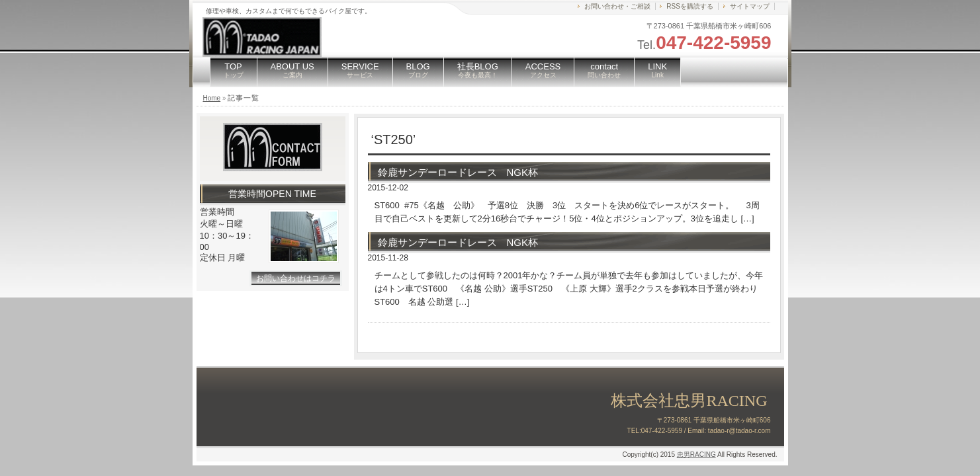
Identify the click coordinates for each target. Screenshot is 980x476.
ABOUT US (292, 70)
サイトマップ (750, 6)
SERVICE (360, 70)
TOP (234, 70)
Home (212, 98)
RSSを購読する (690, 6)
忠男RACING (696, 455)
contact (604, 70)
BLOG (418, 70)
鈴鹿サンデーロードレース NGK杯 (458, 172)
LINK (657, 70)
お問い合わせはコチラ (296, 278)
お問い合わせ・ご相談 (617, 6)
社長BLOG (478, 70)
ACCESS (543, 70)
